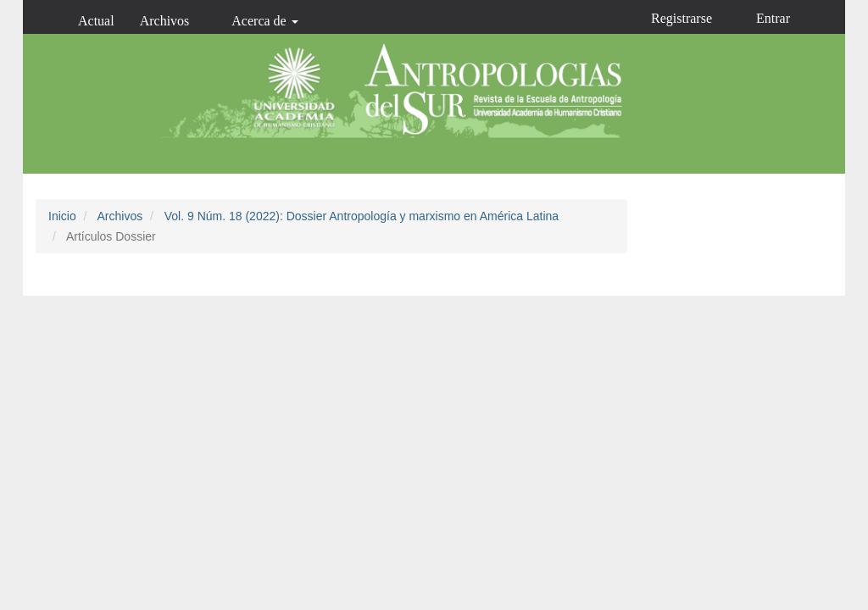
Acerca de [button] (264, 21)
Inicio (62, 216)
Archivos (165, 21)
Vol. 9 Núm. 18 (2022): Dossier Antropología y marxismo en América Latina (362, 216)
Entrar (773, 18)
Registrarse (682, 18)
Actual (96, 21)
